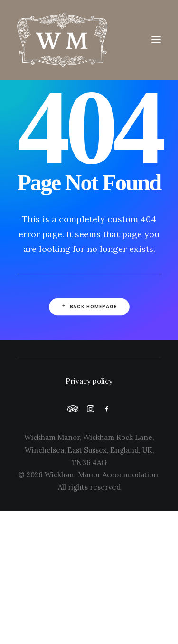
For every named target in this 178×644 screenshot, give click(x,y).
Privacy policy (89, 381)
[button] (156, 40)
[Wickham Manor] (89, 40)
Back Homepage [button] (89, 307)
